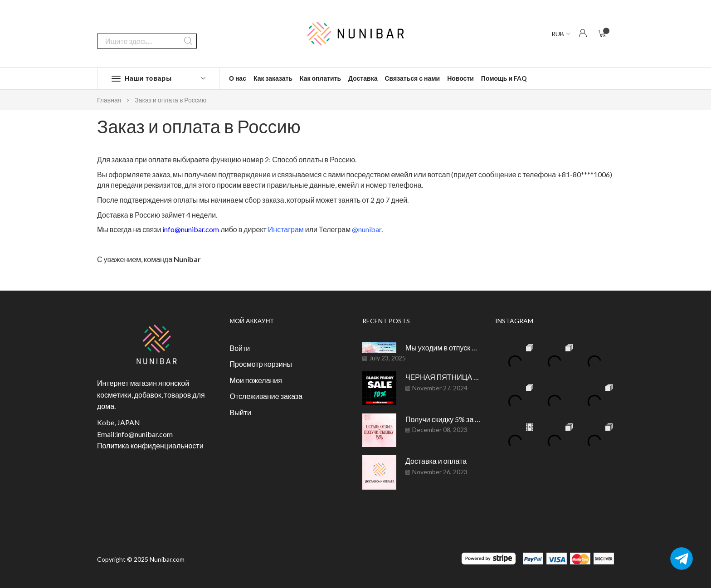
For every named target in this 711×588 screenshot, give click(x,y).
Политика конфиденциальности (150, 445)
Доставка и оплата (436, 461)
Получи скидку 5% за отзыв (443, 419)
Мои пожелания (256, 380)
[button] (583, 33)
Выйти (241, 412)
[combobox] (147, 34)
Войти (240, 348)
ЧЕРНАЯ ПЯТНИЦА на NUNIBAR (443, 377)
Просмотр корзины (261, 364)
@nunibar (367, 229)
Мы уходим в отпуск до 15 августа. (443, 347)
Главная (109, 100)
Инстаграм (286, 229)
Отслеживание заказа (266, 396)
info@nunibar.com (191, 229)
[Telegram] (682, 559)
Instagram (514, 321)
